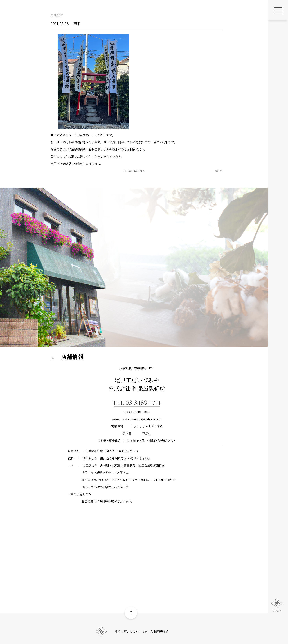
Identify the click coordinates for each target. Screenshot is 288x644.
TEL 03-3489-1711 (137, 402)
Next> (219, 171)
